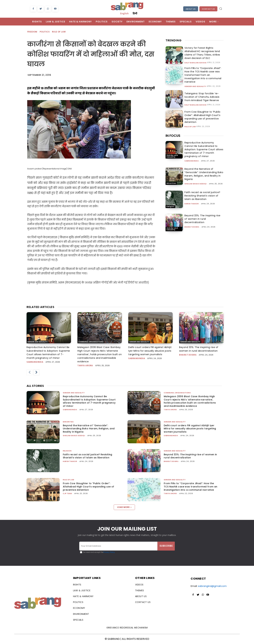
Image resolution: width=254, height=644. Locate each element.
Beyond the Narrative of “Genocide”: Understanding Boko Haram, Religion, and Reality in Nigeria (204, 174)
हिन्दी (135, 13)
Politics (45, 32)
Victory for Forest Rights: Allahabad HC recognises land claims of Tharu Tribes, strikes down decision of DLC (201, 53)
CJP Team (67, 494)
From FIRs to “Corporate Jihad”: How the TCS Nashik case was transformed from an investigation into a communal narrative (202, 75)
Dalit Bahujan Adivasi (196, 63)
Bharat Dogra (192, 227)
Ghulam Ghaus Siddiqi (196, 184)
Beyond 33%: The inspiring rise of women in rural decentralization (202, 219)
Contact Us (208, 9)
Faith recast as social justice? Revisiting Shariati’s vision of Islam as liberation (202, 196)
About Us (191, 9)
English (124, 13)
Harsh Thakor (192, 204)
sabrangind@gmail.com (212, 586)
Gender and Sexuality (195, 86)
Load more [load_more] (124, 507)
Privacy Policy (109, 552)
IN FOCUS (173, 136)
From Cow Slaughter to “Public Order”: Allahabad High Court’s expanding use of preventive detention (202, 117)
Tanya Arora (85, 365)
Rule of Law (59, 32)
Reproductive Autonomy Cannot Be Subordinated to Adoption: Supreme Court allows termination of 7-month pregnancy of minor (204, 149)
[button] (221, 9)
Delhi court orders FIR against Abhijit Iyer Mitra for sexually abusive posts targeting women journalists (150, 351)
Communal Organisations (91, 342)
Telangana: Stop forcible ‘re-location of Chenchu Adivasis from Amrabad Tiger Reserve (201, 97)
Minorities (171, 183)
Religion (170, 206)
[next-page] (36, 372)
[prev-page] (29, 372)
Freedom (32, 32)
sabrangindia (192, 161)
